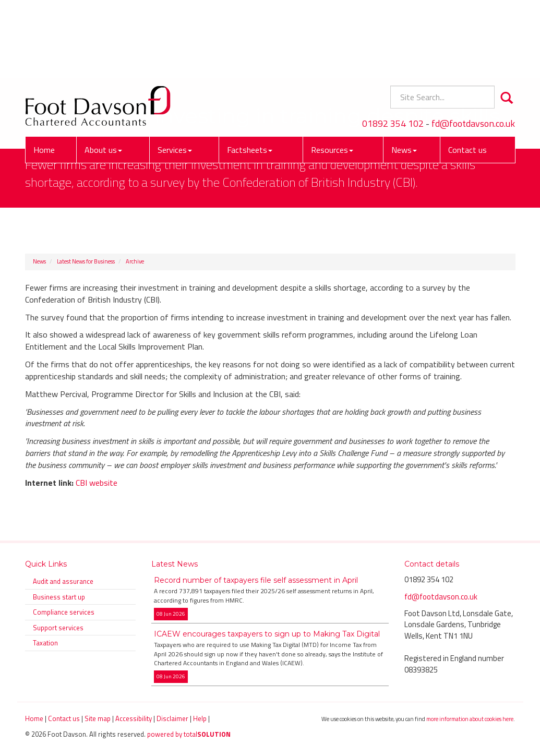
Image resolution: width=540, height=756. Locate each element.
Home (44, 76)
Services (175, 76)
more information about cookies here (470, 719)
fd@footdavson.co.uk (473, 49)
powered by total (189, 734)
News (404, 76)
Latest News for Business (86, 261)
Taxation (45, 643)
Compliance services (64, 612)
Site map (98, 718)
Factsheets (250, 76)
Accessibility (134, 718)
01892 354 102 (393, 49)
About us (103, 76)
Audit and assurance (63, 581)
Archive (135, 261)
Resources (332, 76)
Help (200, 718)
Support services (58, 628)
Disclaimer (172, 718)
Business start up (59, 597)
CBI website (97, 483)
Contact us (467, 76)
